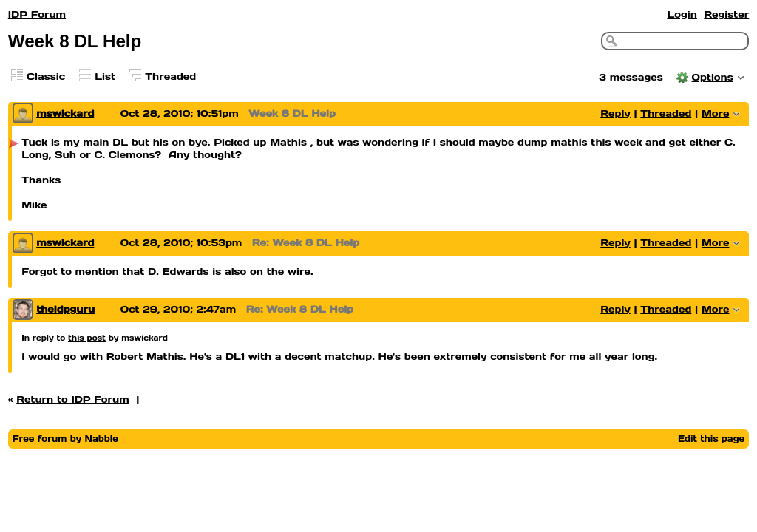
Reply (615, 113)
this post (87, 338)
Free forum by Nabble (65, 439)
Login (682, 14)
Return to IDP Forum (73, 399)
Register (726, 14)
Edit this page (711, 439)
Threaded (170, 76)
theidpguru (65, 309)
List (105, 76)
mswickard (65, 113)
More (716, 113)
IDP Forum (37, 14)
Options (713, 77)
